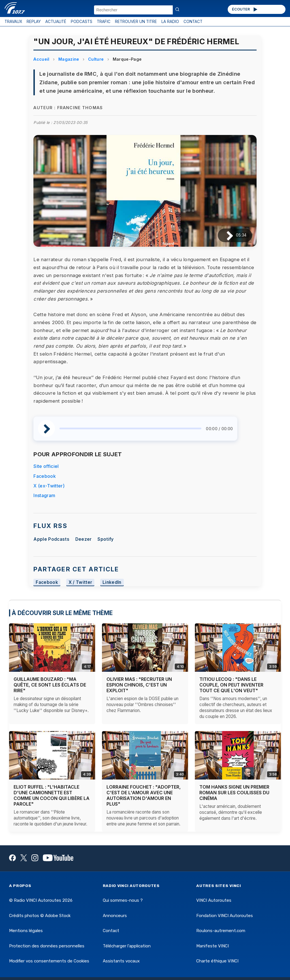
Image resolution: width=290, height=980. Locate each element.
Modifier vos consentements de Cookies (49, 961)
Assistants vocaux (121, 961)
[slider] (130, 428)
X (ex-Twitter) (49, 486)
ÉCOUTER (245, 9)
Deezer (84, 539)
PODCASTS (82, 22)
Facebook (45, 476)
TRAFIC (104, 22)
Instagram (44, 495)
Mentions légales (26, 931)
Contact (111, 931)
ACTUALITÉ (56, 22)
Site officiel (46, 466)
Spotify (105, 539)
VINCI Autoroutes (214, 900)
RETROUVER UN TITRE (136, 22)
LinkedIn (112, 582)
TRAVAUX (13, 22)
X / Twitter (80, 582)
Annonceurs (115, 916)
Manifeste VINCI (213, 946)
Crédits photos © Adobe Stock (40, 916)
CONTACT (193, 22)
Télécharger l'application (127, 946)
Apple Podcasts (51, 539)
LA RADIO (170, 22)
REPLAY (34, 22)
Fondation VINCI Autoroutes (225, 916)
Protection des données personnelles (47, 946)
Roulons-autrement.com (221, 931)
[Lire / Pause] (225, 236)
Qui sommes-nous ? (123, 900)
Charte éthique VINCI (217, 961)
